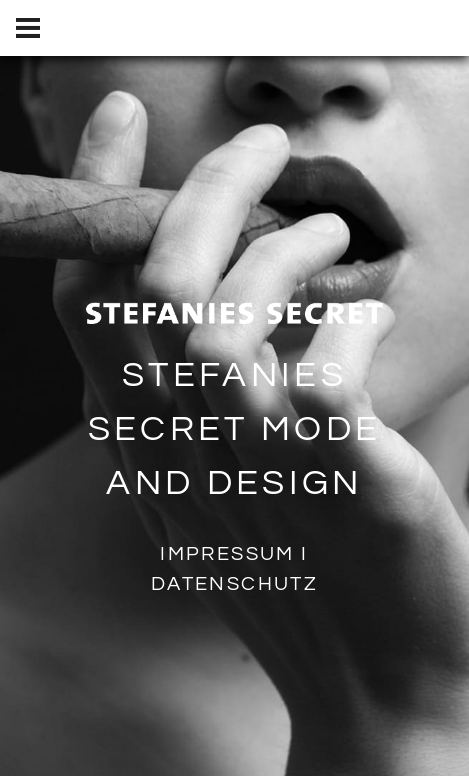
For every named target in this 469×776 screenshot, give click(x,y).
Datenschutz (234, 583)
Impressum (227, 553)
